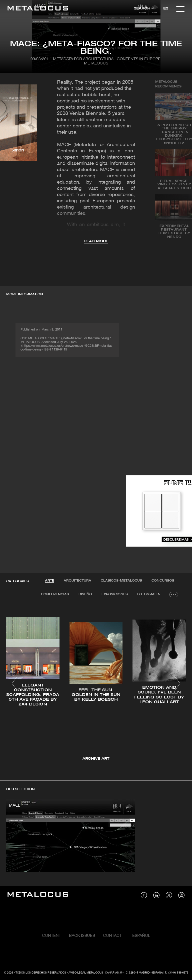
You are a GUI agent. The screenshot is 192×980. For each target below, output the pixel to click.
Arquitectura (77, 581)
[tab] (50, 581)
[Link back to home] (38, 9)
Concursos (163, 581)
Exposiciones (115, 594)
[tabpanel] (96, 684)
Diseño (85, 594)
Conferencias (55, 594)
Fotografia (149, 594)
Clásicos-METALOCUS (121, 581)
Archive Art (96, 759)
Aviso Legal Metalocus (86, 973)
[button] (15, 683)
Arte (50, 581)
